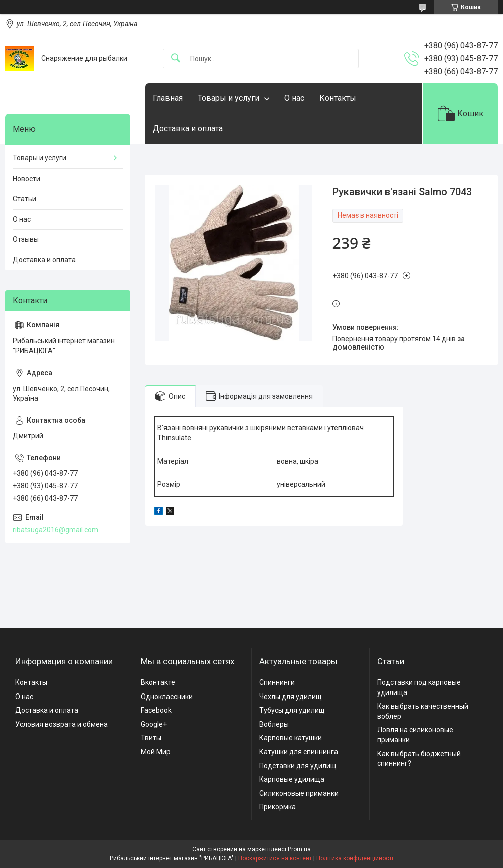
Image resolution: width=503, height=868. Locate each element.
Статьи (24, 199)
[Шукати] (176, 58)
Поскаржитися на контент (275, 858)
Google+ (154, 724)
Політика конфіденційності (355, 858)
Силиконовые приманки (299, 793)
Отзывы (26, 239)
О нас (294, 98)
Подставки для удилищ (298, 766)
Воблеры (274, 724)
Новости (26, 179)
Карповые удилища (292, 779)
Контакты (338, 98)
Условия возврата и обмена (61, 724)
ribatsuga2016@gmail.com (55, 530)
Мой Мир (156, 752)
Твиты (151, 738)
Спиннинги (277, 682)
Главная (168, 98)
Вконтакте (158, 682)
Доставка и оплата (188, 129)
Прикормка (278, 807)
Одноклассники (167, 697)
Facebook (156, 710)
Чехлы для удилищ (291, 697)
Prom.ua (299, 849)
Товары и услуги (228, 98)
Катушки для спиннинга (299, 752)
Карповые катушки (291, 738)
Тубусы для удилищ (292, 710)
